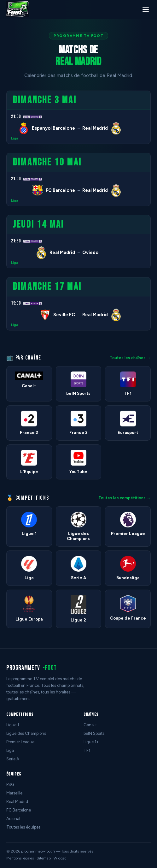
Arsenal (13, 819)
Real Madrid (17, 802)
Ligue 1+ (91, 742)
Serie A (13, 759)
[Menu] (146, 9)
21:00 (16, 117)
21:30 (16, 241)
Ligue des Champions (26, 733)
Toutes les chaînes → (130, 358)
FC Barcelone (19, 810)
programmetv (32, 668)
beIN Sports (94, 733)
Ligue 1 (13, 725)
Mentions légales (20, 858)
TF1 (87, 750)
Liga (15, 138)
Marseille (14, 793)
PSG (10, 785)
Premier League (20, 742)
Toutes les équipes (23, 827)
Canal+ (90, 725)
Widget (60, 858)
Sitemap (44, 858)
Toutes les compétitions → (125, 498)
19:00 (16, 303)
